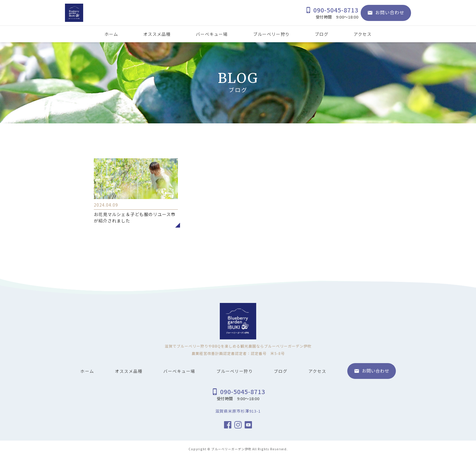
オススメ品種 (157, 34)
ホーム (111, 34)
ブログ (322, 34)
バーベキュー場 (212, 34)
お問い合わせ (386, 12)
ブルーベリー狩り (271, 34)
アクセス (363, 34)
